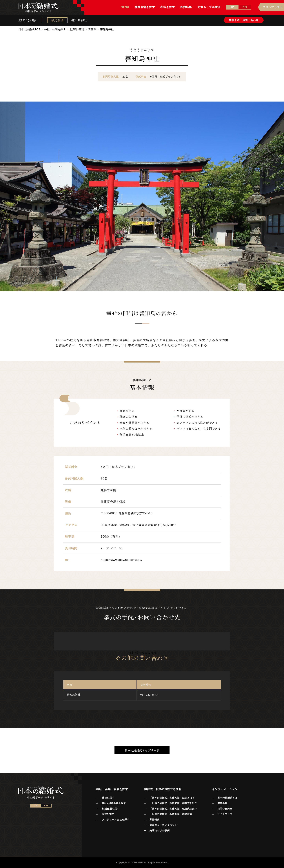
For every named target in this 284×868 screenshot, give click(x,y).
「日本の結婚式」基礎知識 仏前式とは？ (173, 809)
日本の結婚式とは (227, 798)
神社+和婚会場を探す (114, 803)
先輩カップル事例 (160, 831)
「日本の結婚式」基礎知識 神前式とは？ (173, 803)
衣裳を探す (108, 814)
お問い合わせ (225, 809)
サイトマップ (225, 814)
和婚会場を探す (111, 809)
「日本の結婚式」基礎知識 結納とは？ (172, 798)
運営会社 (222, 803)
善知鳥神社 (79, 20)
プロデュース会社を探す (116, 820)
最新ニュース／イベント (163, 825)
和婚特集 (155, 820)
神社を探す (108, 798)
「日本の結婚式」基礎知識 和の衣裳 (171, 814)
